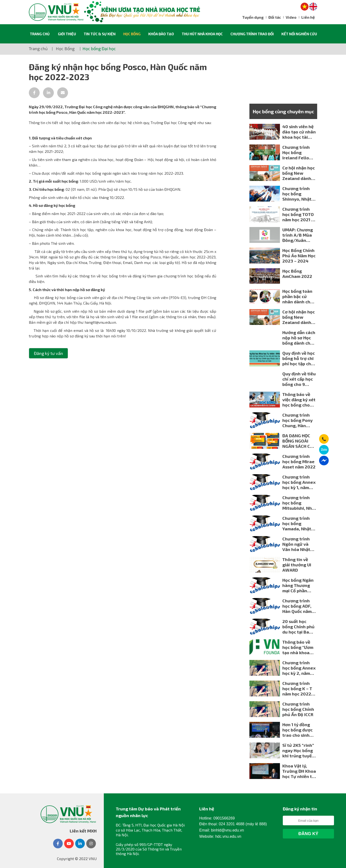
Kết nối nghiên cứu (299, 34)
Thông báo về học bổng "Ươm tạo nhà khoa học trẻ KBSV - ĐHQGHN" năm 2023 (298, 647)
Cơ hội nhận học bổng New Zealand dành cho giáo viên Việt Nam (299, 173)
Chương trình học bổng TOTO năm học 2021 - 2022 (298, 214)
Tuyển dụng (253, 17)
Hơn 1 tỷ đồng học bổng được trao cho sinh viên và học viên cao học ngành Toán (299, 730)
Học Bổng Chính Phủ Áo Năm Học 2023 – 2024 (299, 256)
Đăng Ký (308, 834)
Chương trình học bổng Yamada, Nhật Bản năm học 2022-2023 (297, 523)
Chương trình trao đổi (252, 34)
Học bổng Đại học (99, 48)
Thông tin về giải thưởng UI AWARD (297, 565)
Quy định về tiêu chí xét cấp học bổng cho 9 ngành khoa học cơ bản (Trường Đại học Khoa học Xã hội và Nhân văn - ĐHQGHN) (299, 379)
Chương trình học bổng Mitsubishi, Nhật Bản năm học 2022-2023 (299, 503)
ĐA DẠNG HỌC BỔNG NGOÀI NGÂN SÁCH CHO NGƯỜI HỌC (299, 441)
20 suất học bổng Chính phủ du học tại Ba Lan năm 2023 (298, 627)
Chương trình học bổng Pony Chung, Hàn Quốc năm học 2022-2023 (297, 420)
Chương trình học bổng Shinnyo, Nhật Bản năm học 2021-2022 (297, 194)
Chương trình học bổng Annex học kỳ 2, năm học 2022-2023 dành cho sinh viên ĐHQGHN (299, 668)
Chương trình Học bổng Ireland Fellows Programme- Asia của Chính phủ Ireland (299, 152)
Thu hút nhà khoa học (202, 34)
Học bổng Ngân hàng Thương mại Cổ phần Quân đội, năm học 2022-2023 (298, 585)
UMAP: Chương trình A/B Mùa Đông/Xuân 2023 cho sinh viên (298, 235)
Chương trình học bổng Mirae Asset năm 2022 (299, 461)
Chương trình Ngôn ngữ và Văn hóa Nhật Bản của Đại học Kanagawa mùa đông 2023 (298, 544)
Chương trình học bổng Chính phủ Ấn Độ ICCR (298, 709)
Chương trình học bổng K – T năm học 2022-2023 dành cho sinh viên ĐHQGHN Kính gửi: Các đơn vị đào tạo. (298, 688)
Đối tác (275, 17)
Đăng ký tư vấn (48, 353)
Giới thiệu (67, 34)
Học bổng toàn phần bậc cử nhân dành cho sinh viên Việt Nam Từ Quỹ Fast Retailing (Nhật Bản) (298, 296)
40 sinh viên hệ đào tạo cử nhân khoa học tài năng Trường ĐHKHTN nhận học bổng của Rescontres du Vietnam (299, 132)
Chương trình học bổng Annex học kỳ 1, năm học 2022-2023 (299, 482)
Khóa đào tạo (161, 34)
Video (291, 17)
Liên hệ (308, 17)
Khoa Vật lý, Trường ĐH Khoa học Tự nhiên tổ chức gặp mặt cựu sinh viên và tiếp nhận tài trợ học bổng (299, 771)
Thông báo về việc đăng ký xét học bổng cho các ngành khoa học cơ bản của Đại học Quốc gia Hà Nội (299, 400)
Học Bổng (132, 34)
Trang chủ (40, 34)
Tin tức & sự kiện (100, 34)
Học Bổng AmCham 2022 (297, 274)
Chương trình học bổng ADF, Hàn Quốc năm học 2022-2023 (298, 606)
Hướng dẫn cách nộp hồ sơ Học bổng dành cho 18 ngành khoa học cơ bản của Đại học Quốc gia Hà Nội (299, 338)
